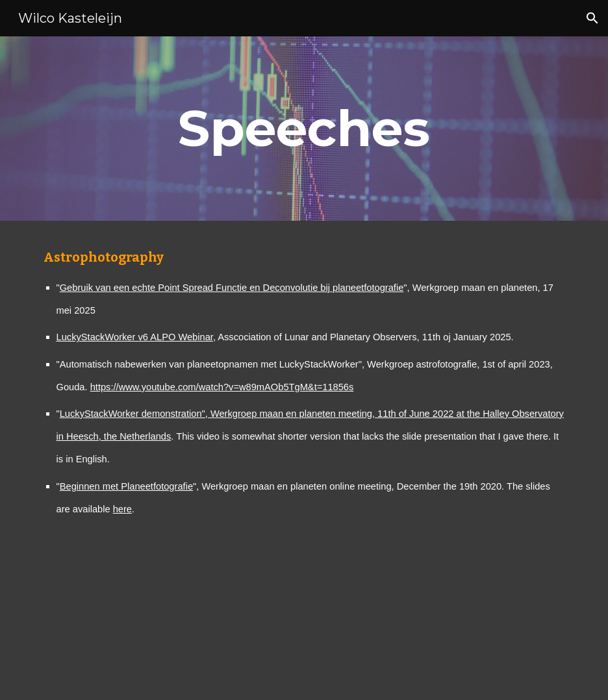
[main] (304, 129)
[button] (592, 18)
